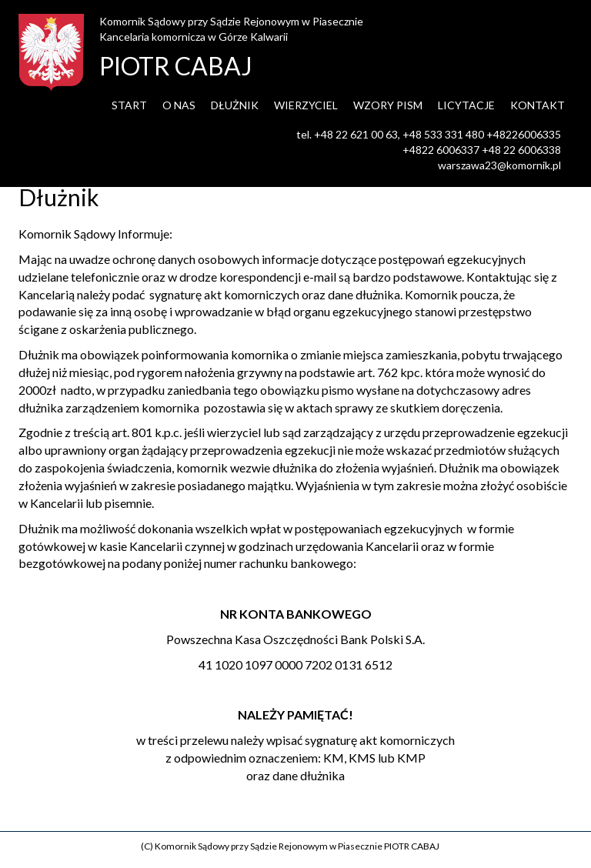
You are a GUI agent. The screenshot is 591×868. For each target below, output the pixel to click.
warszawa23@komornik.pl (499, 165)
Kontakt (538, 105)
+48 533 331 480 (443, 134)
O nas (179, 105)
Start (129, 105)
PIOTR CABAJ (176, 66)
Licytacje (466, 105)
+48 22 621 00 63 (356, 134)
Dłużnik (235, 105)
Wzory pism (388, 105)
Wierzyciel (306, 105)
